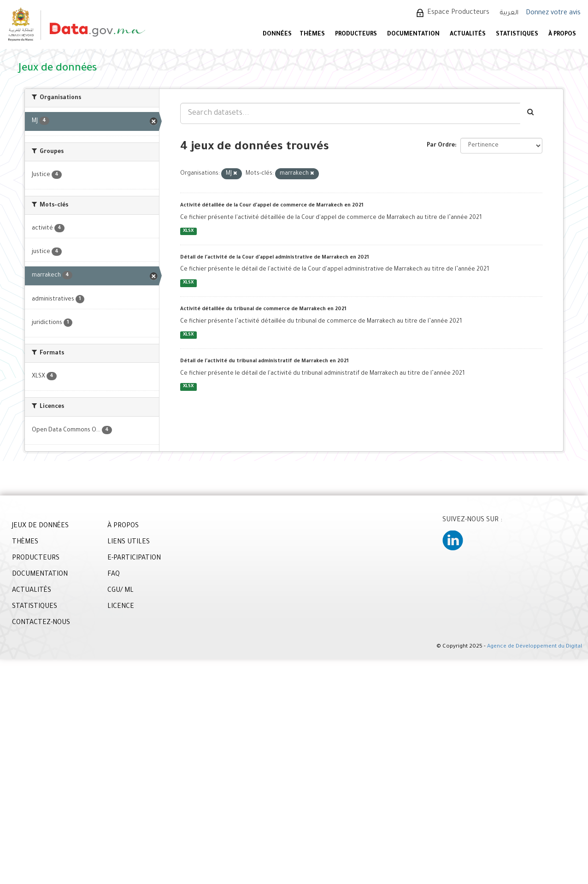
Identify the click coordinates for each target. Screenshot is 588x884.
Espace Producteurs (458, 13)
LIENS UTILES (129, 542)
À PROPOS (562, 35)
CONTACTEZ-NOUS (41, 623)
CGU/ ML (121, 591)
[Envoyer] (531, 113)
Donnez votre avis (553, 13)
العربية (509, 13)
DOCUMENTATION (413, 35)
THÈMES (25, 542)
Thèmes (312, 35)
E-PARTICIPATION (134, 559)
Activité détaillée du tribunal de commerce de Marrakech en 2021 (263, 309)
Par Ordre (441, 146)
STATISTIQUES (517, 35)
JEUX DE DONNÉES (40, 526)
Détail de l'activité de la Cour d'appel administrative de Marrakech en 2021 (275, 258)
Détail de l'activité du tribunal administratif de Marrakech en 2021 (265, 361)
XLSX (188, 231)
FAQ (114, 575)
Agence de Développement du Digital (535, 647)
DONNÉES (277, 35)
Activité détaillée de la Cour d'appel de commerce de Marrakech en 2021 (272, 206)
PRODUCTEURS (356, 35)
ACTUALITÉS (468, 35)
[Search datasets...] (350, 113)
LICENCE (121, 607)
